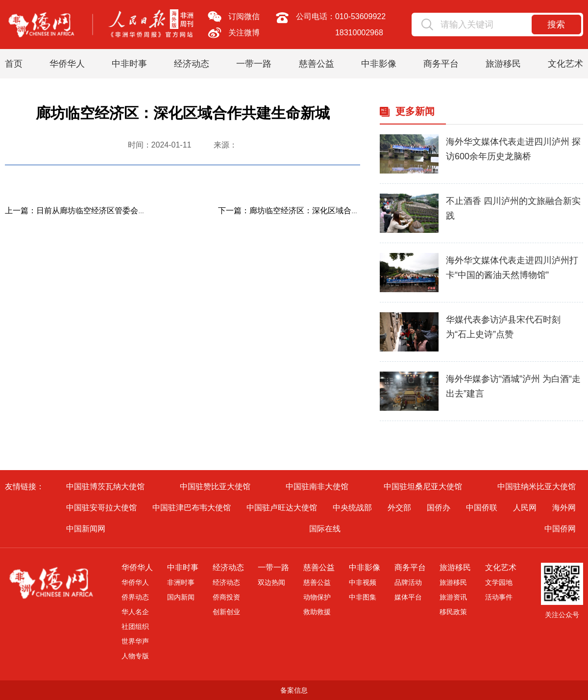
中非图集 (363, 597)
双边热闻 (271, 582)
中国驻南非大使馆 (317, 487)
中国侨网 (560, 529)
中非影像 (379, 64)
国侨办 (439, 508)
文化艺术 (565, 64)
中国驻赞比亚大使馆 (215, 487)
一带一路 (254, 64)
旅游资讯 (453, 597)
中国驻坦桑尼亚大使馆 (423, 487)
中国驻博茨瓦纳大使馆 (105, 487)
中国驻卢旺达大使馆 (282, 508)
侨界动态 (135, 597)
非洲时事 (181, 582)
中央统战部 (352, 508)
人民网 (525, 508)
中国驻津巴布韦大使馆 (192, 508)
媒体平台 (408, 597)
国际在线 (325, 529)
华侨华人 (67, 64)
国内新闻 (181, 597)
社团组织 (135, 626)
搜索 (556, 25)
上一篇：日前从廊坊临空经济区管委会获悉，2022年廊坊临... (111, 211)
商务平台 (441, 64)
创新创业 (226, 612)
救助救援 (317, 612)
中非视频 (363, 582)
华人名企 (135, 612)
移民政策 (453, 612)
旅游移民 (503, 64)
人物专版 (135, 656)
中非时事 (129, 64)
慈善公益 (317, 64)
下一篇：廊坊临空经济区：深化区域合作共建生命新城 (312, 211)
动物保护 (317, 597)
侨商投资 (226, 597)
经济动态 (192, 64)
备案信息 (294, 690)
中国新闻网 (86, 529)
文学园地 (499, 582)
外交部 (399, 508)
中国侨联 (482, 508)
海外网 (564, 508)
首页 (14, 64)
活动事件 (499, 597)
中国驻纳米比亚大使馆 (537, 487)
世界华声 (135, 641)
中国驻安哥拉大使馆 (101, 508)
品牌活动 (408, 582)
